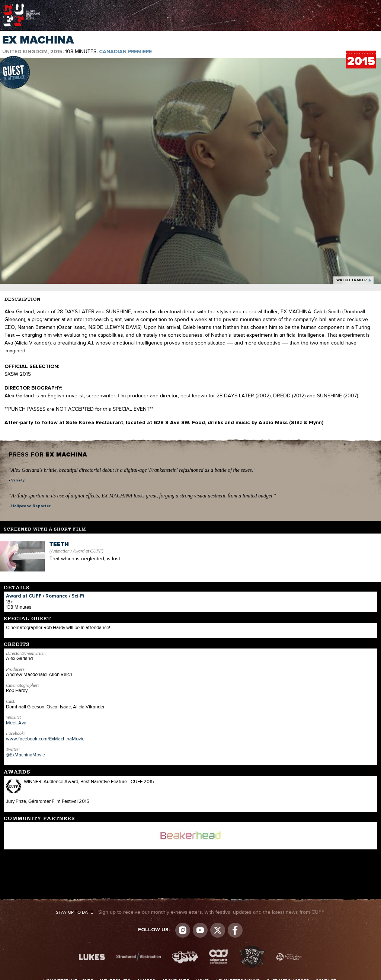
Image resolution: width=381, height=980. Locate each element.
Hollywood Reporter (31, 506)
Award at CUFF (24, 596)
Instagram (183, 930)
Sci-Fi (78, 596)
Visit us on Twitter (218, 930)
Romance (57, 596)
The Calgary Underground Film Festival (22, 6)
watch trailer (352, 280)
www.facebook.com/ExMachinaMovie (45, 739)
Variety (18, 480)
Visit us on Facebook (235, 930)
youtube (200, 930)
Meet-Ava (16, 723)
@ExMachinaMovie (25, 755)
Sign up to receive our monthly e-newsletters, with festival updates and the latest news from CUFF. (191, 912)
